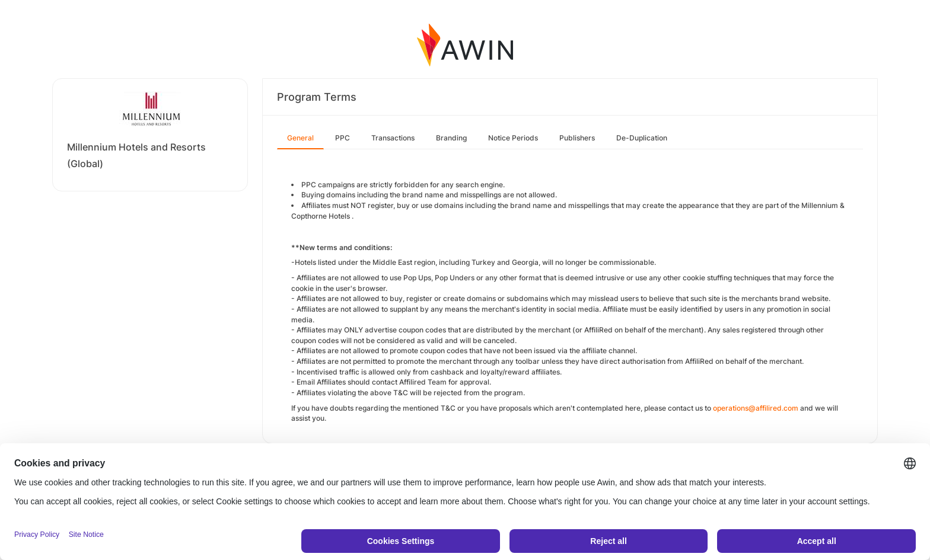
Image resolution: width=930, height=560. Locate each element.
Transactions (393, 138)
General (300, 138)
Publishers (577, 138)
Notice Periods (513, 138)
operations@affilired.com (756, 408)
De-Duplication (642, 138)
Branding (451, 138)
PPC (343, 138)
